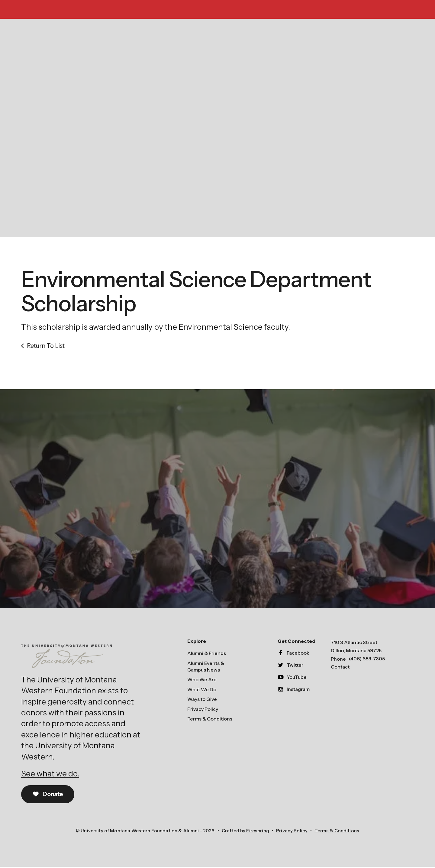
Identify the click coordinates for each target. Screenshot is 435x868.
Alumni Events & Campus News (206, 667)
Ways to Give (202, 700)
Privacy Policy (203, 710)
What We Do (202, 690)
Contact (340, 668)
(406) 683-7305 (367, 659)
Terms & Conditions (210, 720)
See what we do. (50, 775)
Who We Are (202, 681)
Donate (48, 795)
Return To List (46, 347)
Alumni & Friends (207, 654)
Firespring (258, 832)
